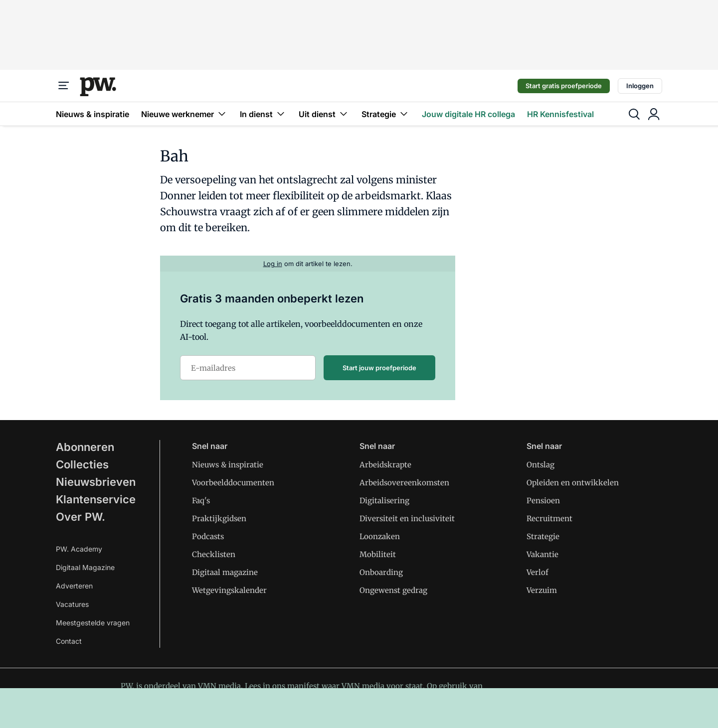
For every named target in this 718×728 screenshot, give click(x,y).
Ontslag (540, 465)
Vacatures (72, 604)
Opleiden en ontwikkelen (573, 483)
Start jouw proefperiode (379, 368)
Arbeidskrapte (385, 465)
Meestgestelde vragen (93, 623)
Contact (69, 641)
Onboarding (381, 572)
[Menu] (64, 86)
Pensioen (543, 501)
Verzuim (542, 590)
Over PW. (81, 517)
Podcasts (208, 536)
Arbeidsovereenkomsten (404, 483)
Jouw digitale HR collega (468, 114)
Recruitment (549, 518)
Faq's (201, 501)
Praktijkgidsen (219, 518)
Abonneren (85, 447)
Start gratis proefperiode (564, 86)
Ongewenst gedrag (393, 590)
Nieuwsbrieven (96, 482)
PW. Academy (79, 549)
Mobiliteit (378, 554)
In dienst (263, 114)
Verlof (538, 572)
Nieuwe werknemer (184, 114)
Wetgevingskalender (229, 590)
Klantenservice (96, 499)
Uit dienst (324, 114)
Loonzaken (380, 536)
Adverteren (74, 586)
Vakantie (542, 554)
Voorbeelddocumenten (233, 483)
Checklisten (214, 554)
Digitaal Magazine (85, 567)
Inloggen (640, 86)
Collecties (82, 464)
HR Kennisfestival (560, 114)
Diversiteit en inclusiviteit (407, 518)
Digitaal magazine (225, 572)
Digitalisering (384, 501)
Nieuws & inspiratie (92, 114)
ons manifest (296, 686)
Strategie (386, 114)
